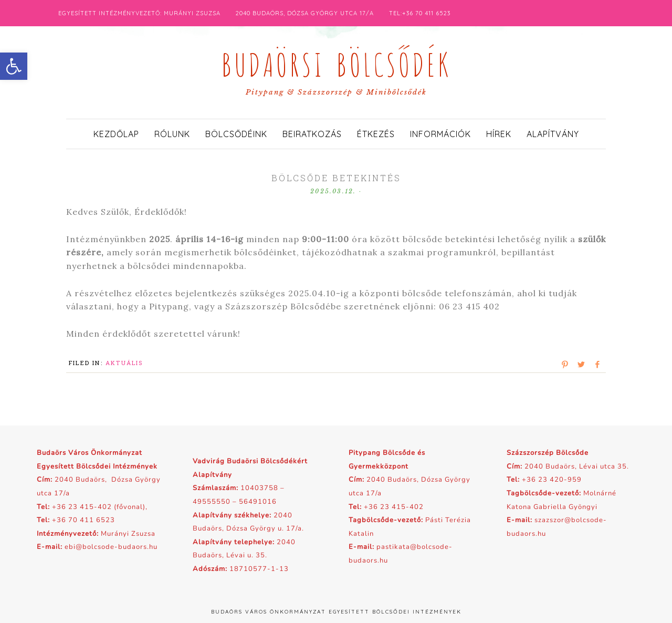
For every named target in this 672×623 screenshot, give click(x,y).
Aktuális (124, 363)
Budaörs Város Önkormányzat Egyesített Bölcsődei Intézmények (336, 612)
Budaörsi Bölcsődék (336, 62)
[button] (14, 66)
